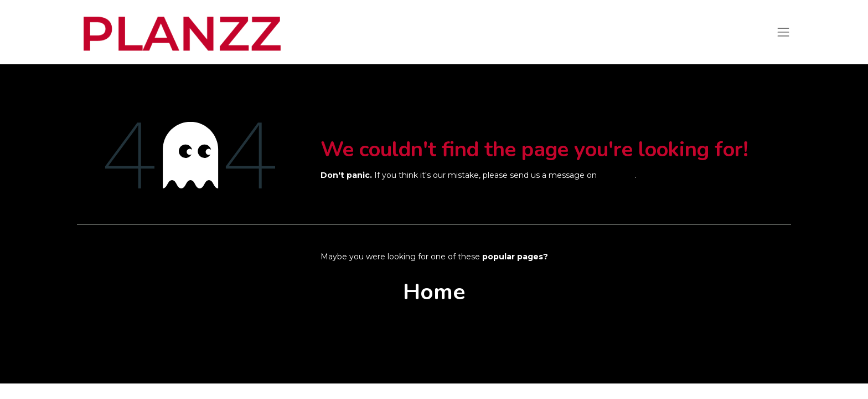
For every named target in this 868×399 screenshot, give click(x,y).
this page (617, 175)
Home (434, 292)
